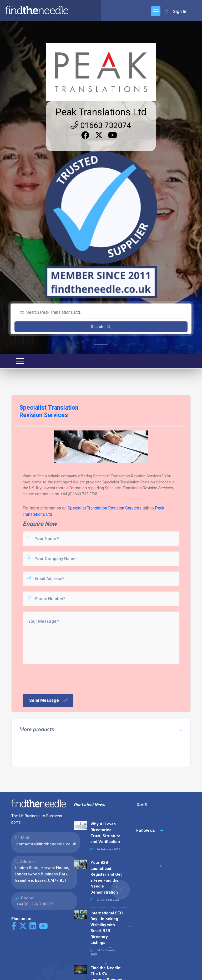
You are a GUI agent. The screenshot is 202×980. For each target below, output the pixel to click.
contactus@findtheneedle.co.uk (46, 844)
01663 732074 (101, 125)
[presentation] (62, 679)
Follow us (150, 830)
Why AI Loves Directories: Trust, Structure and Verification (105, 833)
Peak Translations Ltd (101, 112)
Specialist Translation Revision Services (105, 508)
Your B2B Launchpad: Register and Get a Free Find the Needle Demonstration (106, 877)
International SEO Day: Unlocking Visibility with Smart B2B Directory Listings (107, 928)
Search (101, 327)
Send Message (49, 700)
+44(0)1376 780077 (35, 904)
